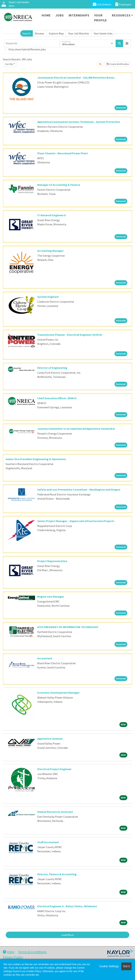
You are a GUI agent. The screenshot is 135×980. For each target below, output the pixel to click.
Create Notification (118, 64)
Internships (79, 15)
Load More (67, 935)
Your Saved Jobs (103, 33)
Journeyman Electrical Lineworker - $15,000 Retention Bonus (76, 77)
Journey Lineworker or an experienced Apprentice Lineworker (76, 429)
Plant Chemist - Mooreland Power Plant (63, 153)
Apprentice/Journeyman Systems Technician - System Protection (79, 122)
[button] (127, 43)
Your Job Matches (79, 33)
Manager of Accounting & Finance (59, 185)
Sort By (9, 64)
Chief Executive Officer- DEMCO (57, 398)
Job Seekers (102, 4)
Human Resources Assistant (55, 812)
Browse (40, 33)
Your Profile (101, 18)
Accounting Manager (50, 251)
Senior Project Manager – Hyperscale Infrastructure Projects (76, 521)
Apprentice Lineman (50, 739)
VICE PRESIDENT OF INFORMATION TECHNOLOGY (68, 627)
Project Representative (52, 561)
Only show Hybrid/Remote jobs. (27, 49)
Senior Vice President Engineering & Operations (36, 459)
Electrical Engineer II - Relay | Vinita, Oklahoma (67, 906)
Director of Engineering (52, 368)
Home (46, 15)
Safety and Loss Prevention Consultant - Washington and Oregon (79, 489)
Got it (126, 966)
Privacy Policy (13, 957)
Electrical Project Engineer (54, 769)
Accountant (45, 658)
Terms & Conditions (32, 952)
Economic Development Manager (58, 693)
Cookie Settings (109, 966)
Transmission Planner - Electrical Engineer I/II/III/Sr (70, 335)
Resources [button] (121, 15)
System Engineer (48, 297)
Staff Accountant (48, 842)
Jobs (60, 15)
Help (9, 952)
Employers (123, 4)
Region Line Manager (51, 597)
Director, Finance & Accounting (57, 874)
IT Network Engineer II (52, 215)
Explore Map (56, 33)
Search (26, 33)
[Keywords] (32, 43)
